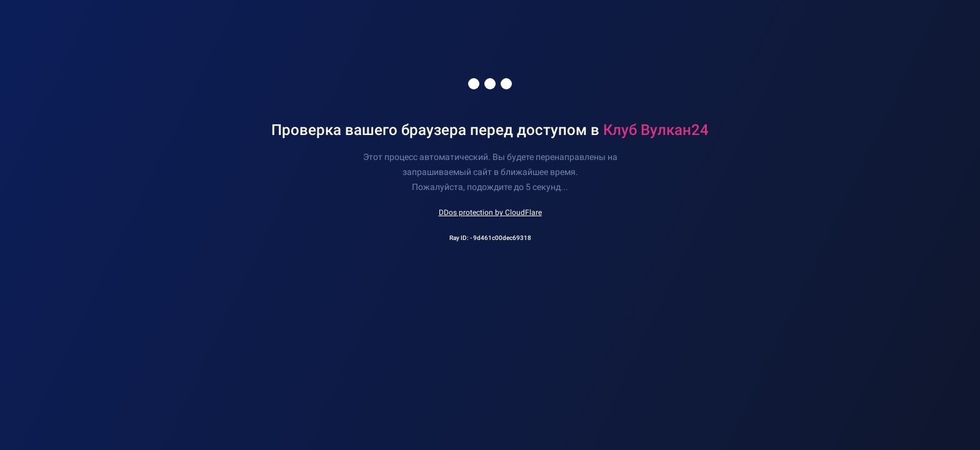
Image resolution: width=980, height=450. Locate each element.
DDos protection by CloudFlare (490, 212)
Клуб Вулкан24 (656, 130)
